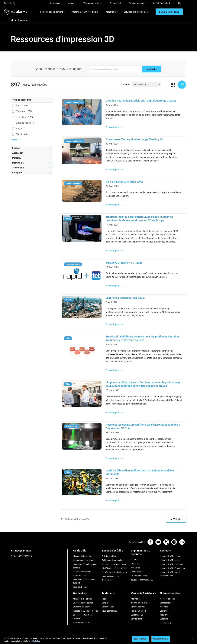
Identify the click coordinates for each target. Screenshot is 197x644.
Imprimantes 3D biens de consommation (170, 574)
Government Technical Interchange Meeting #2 (134, 139)
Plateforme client (161, 3)
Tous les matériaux (110, 611)
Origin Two (136, 564)
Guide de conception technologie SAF (82, 574)
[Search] (179, 3)
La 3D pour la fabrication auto (115, 572)
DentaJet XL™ (137, 572)
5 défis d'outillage (109, 556)
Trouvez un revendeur (93, 3)
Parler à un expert (138, 611)
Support (72, 3)
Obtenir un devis (138, 607)
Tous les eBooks (80, 587)
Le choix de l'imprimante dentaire (83, 617)
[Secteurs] (173, 552)
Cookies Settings (141, 639)
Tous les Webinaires (81, 622)
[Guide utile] (86, 552)
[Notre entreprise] (173, 594)
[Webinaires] (86, 594)
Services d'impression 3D (136, 12)
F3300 (134, 560)
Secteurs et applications (52, 12)
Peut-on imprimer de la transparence (112, 578)
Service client (136, 619)
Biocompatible (108, 607)
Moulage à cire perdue (82, 556)
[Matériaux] (115, 594)
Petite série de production (113, 560)
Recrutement (115, 3)
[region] (99, 639)
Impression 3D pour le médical (86, 611)
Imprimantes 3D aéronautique (173, 568)
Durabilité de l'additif (82, 607)
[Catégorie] (32, 173)
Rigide (105, 599)
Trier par (127, 85)
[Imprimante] (32, 163)
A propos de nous (167, 599)
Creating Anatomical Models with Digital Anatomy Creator (141, 101)
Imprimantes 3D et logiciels (85, 12)
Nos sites (164, 607)
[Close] (193, 639)
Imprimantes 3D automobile (172, 564)
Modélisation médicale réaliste (115, 568)
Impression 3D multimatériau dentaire (85, 566)
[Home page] (11, 21)
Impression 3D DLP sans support (83, 581)
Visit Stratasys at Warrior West (124, 182)
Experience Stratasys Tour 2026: (125, 298)
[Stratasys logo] (15, 12)
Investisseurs (166, 623)
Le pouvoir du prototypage (84, 560)
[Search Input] (116, 69)
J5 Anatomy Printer (139, 576)
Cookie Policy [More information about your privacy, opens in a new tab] (35, 641)
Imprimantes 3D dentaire (170, 556)
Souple (105, 603)
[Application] (32, 153)
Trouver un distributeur (141, 603)
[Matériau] (32, 158)
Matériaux (111, 12)
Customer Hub (137, 615)
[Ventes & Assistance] (144, 594)
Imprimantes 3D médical (170, 560)
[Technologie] (32, 168)
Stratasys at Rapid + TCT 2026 (124, 263)
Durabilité (164, 619)
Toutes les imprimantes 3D (142, 580)
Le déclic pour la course (83, 603)
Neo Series (135, 568)
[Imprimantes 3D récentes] (144, 553)
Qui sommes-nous (137, 3)
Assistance (136, 599)
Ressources (55, 3)
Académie (164, 615)
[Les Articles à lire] (115, 552)
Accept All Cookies (161, 639)
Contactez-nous (167, 603)
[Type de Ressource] (32, 100)
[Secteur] (32, 148)
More (15, 140)
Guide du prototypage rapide (114, 564)
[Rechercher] (152, 69)
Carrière (163, 611)
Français (11, 3)
